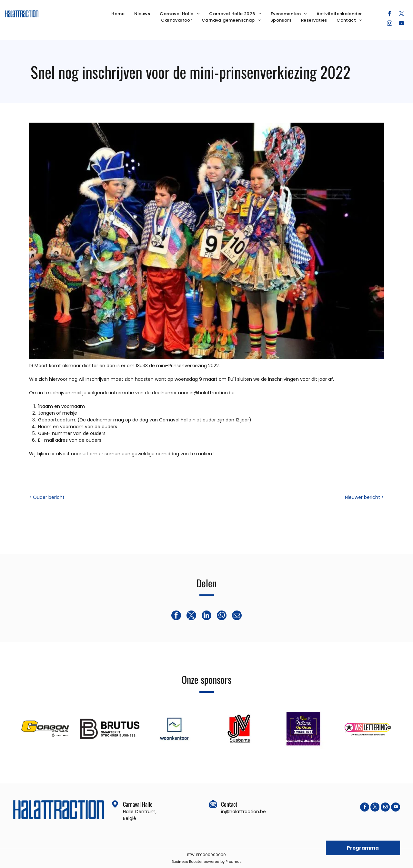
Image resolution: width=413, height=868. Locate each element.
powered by (214, 862)
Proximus (234, 862)
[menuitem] (118, 14)
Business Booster (187, 862)
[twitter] (402, 15)
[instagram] (390, 24)
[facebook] (390, 15)
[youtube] (402, 24)
